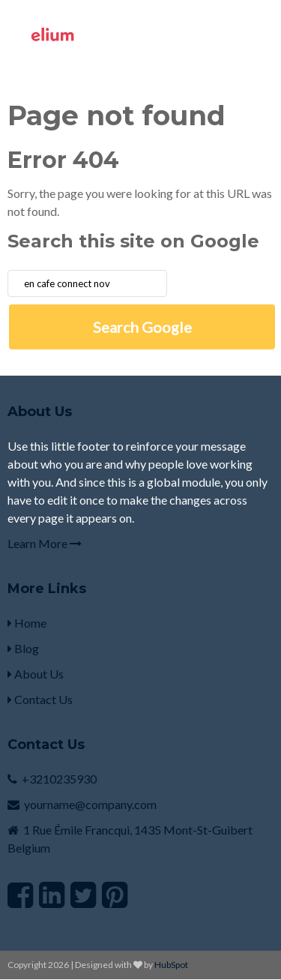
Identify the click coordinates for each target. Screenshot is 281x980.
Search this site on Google (133, 241)
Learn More (45, 543)
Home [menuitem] (27, 623)
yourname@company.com (90, 804)
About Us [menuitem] (36, 674)
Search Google (142, 327)
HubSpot (171, 965)
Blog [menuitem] (23, 648)
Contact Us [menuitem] (40, 699)
